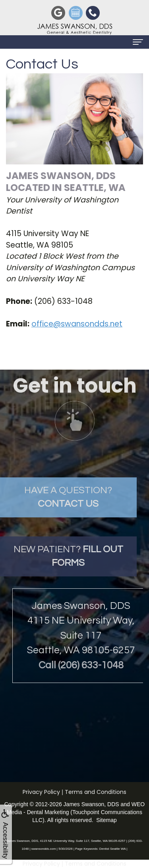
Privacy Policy (41, 792)
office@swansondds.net (77, 324)
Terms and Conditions (96, 792)
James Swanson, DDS (91, 804)
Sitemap (106, 820)
